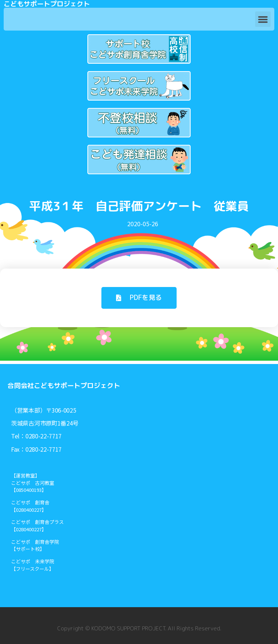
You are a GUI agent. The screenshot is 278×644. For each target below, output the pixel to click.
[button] (263, 19)
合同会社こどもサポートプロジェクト (64, 386)
